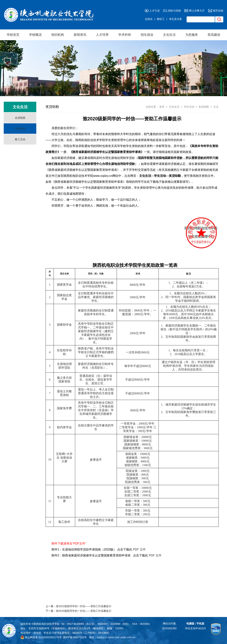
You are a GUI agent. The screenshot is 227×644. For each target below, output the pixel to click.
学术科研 (125, 35)
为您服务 (192, 35)
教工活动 (20, 139)
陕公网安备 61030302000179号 (41, 637)
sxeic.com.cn (128, 637)
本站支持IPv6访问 (195, 628)
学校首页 (13, 35)
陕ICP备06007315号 (75, 637)
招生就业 (147, 35)
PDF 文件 (139, 549)
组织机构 (58, 35)
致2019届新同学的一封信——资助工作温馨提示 (84, 611)
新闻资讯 (80, 35)
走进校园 (20, 118)
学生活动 (20, 129)
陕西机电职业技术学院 (47, 624)
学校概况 (35, 35)
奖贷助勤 (204, 107)
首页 (162, 107)
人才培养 (102, 35)
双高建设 (214, 35)
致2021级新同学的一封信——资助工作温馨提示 (84, 606)
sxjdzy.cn (102, 637)
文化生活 (169, 35)
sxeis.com (114, 637)
